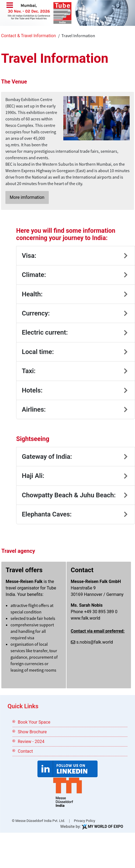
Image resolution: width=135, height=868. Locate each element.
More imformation (27, 197)
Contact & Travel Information (28, 36)
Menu (10, 6)
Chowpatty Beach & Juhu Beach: (69, 495)
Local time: (38, 352)
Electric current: (45, 332)
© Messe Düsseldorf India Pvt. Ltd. (38, 821)
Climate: (34, 275)
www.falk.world (86, 618)
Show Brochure (32, 732)
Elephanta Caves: (47, 514)
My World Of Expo (105, 827)
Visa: (29, 256)
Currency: (36, 313)
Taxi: (29, 371)
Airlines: (34, 409)
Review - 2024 (31, 742)
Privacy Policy (84, 821)
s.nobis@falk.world (95, 642)
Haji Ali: (33, 476)
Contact (25, 751)
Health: (32, 294)
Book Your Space (34, 722)
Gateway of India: (47, 457)
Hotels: (32, 390)
